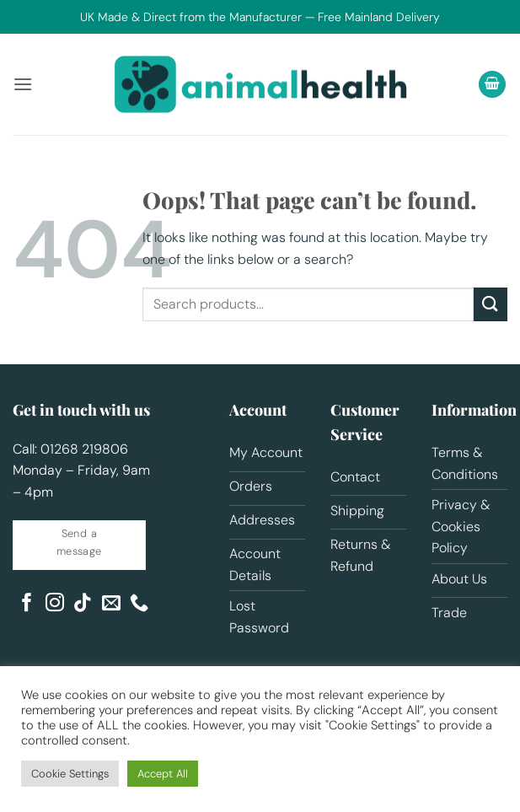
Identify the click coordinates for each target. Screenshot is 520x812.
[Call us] (139, 604)
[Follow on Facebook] (27, 604)
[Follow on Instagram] (55, 604)
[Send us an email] (111, 604)
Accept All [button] (163, 774)
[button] (23, 84)
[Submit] (491, 304)
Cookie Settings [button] (70, 774)
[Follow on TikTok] (83, 604)
